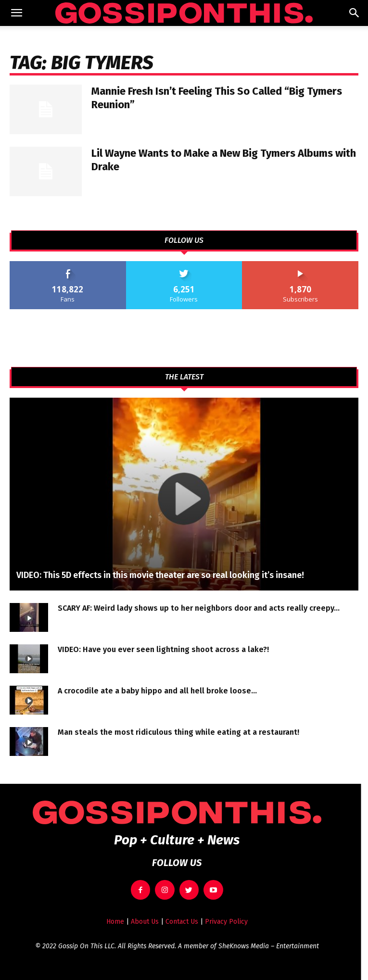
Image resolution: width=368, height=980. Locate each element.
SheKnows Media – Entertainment (269, 946)
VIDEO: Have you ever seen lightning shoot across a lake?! (163, 649)
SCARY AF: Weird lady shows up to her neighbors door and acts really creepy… (199, 608)
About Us (145, 922)
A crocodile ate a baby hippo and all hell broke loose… (157, 691)
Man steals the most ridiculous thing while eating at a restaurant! (178, 732)
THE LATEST (184, 377)
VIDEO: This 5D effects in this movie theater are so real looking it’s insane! (160, 575)
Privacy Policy (226, 922)
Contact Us (182, 922)
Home (115, 922)
